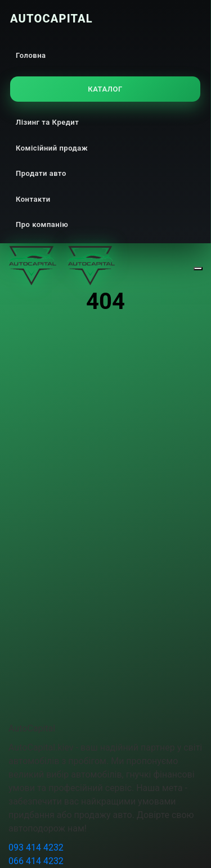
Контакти (33, 199)
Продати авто (41, 173)
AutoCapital (51, 19)
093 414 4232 (36, 847)
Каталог (105, 89)
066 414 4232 (36, 861)
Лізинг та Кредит (47, 122)
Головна (31, 55)
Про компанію (42, 224)
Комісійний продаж (52, 148)
